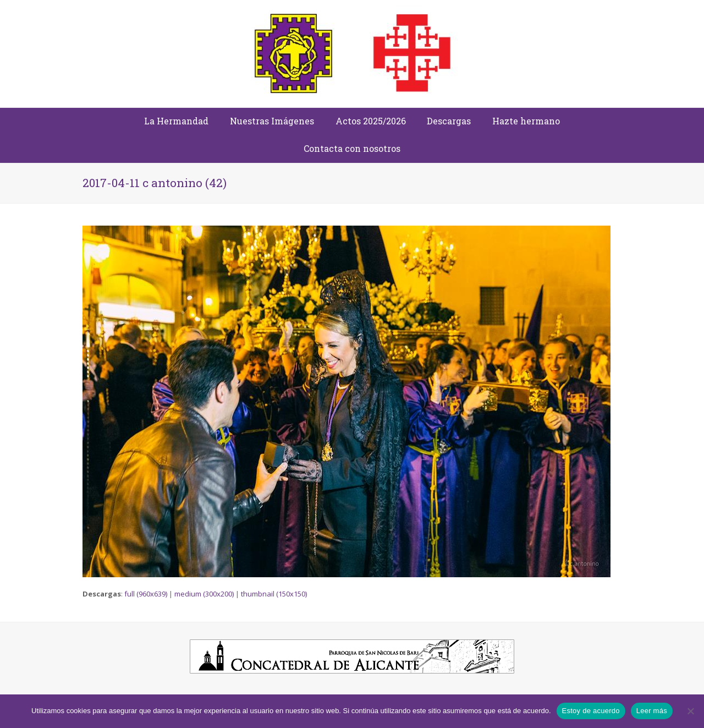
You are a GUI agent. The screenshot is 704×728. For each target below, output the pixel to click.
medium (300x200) (204, 594)
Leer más (652, 711)
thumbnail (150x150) (274, 594)
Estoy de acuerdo (591, 711)
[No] (690, 711)
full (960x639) (146, 594)
